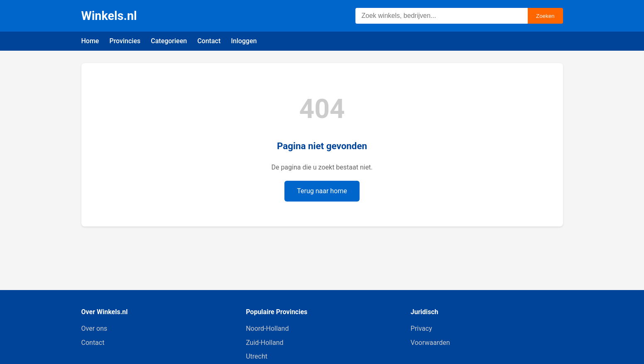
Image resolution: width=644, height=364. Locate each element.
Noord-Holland (267, 328)
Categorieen (169, 41)
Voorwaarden (430, 343)
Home (90, 41)
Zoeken (545, 16)
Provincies (125, 41)
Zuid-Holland (264, 343)
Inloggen (244, 41)
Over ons (94, 328)
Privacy (421, 328)
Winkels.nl (109, 16)
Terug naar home (322, 191)
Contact (209, 41)
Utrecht (257, 356)
